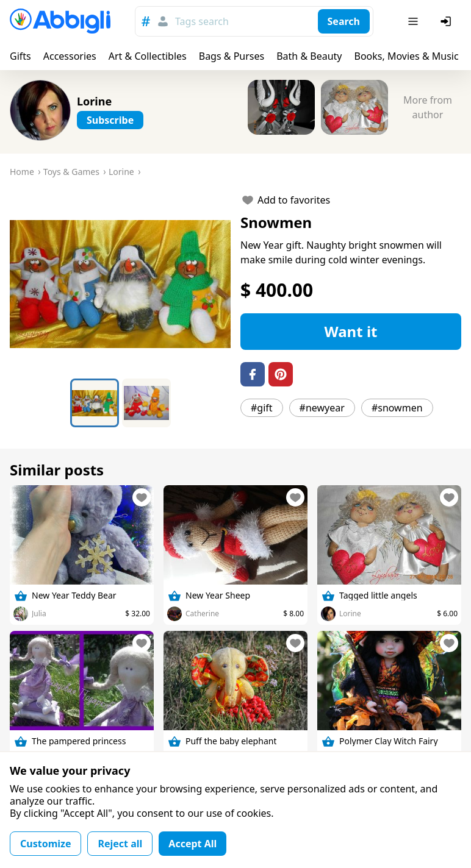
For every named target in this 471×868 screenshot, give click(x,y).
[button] (120, 284)
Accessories (70, 56)
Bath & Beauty (309, 56)
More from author (428, 107)
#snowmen (397, 408)
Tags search (202, 21)
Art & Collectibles (148, 56)
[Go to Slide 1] (95, 403)
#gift (262, 408)
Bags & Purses (232, 56)
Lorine (94, 101)
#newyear (322, 408)
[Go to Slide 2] (146, 403)
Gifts (20, 56)
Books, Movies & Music (406, 56)
